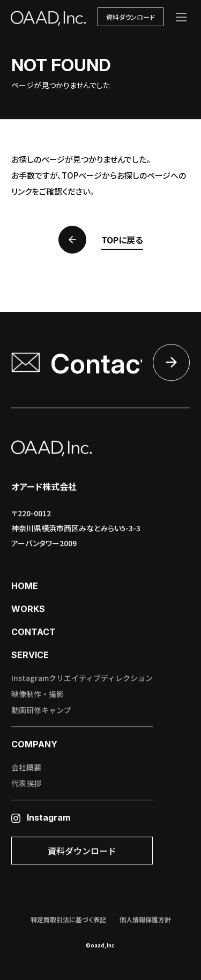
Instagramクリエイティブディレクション (82, 678)
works (28, 609)
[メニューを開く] (181, 17)
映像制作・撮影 (38, 694)
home (25, 586)
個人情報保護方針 (145, 920)
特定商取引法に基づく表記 (68, 920)
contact (33, 632)
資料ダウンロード (131, 17)
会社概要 (26, 768)
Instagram (41, 818)
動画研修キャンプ (41, 710)
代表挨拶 (26, 784)
